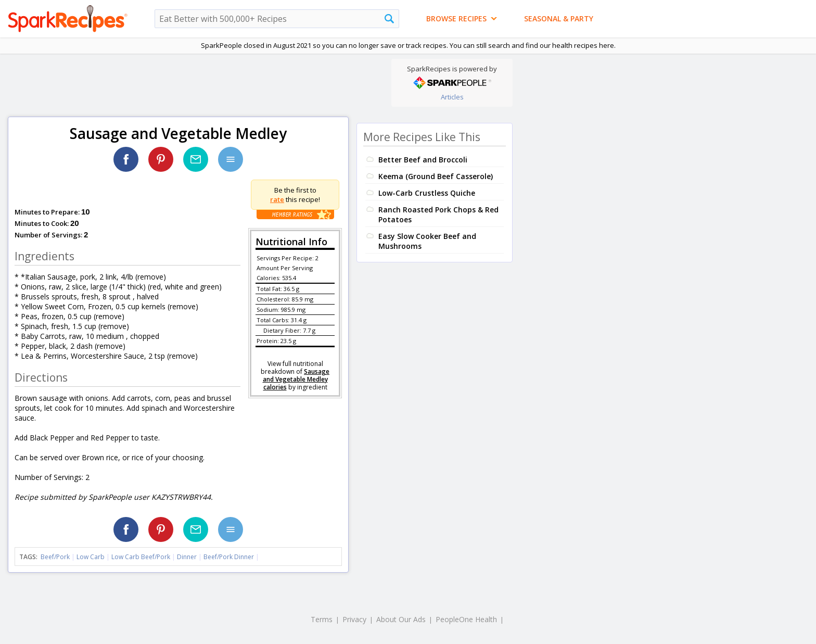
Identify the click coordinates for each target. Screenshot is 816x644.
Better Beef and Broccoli (423, 160)
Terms (322, 619)
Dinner (187, 557)
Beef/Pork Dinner (229, 557)
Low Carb (91, 557)
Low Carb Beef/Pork (141, 557)
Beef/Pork (55, 557)
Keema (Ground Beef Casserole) (436, 176)
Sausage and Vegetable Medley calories (296, 379)
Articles (452, 97)
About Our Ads (401, 619)
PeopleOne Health (466, 619)
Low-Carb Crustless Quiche (427, 193)
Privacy (354, 619)
